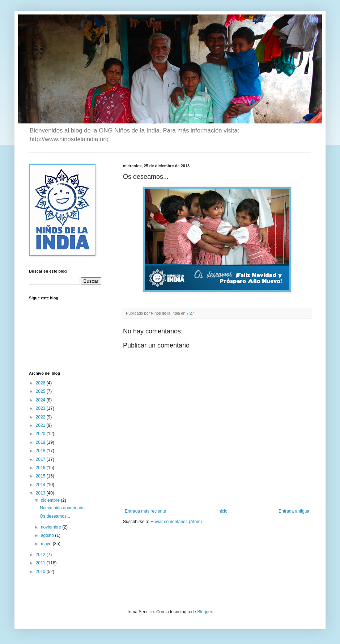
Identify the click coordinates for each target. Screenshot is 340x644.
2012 (41, 555)
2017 (41, 459)
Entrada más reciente (145, 511)
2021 (41, 425)
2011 (41, 563)
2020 (41, 434)
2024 (41, 400)
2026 (41, 383)
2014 (41, 485)
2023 (41, 408)
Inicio (222, 511)
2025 (41, 391)
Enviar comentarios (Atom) (176, 522)
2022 (41, 417)
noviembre (52, 527)
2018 (41, 451)
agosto (48, 535)
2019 (41, 442)
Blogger (205, 612)
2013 (41, 493)
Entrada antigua (294, 511)
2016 (41, 468)
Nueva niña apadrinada (62, 508)
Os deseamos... (55, 516)
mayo (47, 544)
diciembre (51, 500)
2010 (41, 572)
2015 (41, 476)
